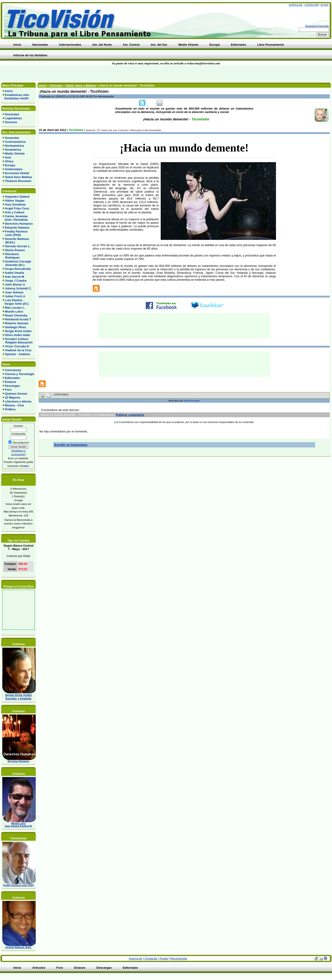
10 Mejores (13, 398)
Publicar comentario (130, 415)
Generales (12, 114)
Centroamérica (15, 142)
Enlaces (11, 382)
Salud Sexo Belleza (19, 177)
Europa (10, 165)
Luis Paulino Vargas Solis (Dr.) (16, 302)
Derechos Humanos (19, 224)
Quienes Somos (16, 394)
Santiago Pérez (16, 327)
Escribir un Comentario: (71, 445)
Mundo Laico (14, 311)
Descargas (13, 386)
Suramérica (13, 150)
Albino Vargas (15, 201)
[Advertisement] (80, 73)
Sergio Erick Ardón (18, 331)
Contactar (311, 5)
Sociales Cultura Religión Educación (18, 341)
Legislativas (13, 118)
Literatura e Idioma (18, 401)
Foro (8, 390)
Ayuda (324, 5)
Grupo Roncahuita (18, 269)
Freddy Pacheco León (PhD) (15, 233)
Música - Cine (15, 405)
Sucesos (11, 122)
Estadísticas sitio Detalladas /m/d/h (16, 97)
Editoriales (13, 378)
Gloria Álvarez (15, 250)
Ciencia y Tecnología (20, 374)
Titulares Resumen (18, 181)
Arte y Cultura (15, 212)
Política (10, 409)
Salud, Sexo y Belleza (81, 85)
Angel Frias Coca (17, 208)
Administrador (192, 401)
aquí (26, 466)
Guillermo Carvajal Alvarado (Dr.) (17, 263)
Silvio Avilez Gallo (18, 335)
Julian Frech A (15, 296)
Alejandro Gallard (17, 197)
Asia (8, 157)
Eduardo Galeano (17, 228)
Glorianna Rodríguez (11, 256)
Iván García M (15, 277)
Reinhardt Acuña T (18, 319)
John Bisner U (15, 284)
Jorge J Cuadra (16, 281)
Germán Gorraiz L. (18, 246)
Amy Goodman (15, 204)
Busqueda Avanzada (317, 26)
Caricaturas (13, 370)
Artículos (56, 85)
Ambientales (14, 169)
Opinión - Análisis (18, 354)
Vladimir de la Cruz (18, 350)
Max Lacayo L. (15, 308)
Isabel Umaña (15, 273)
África (9, 161)
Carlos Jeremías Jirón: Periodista (15, 218)
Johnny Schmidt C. (18, 288)
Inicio (9, 91)
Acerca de (296, 5)
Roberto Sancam (17, 323)
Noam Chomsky (16, 315)
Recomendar (179, 958)
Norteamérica (15, 146)
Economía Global (17, 173)
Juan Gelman (14, 292)
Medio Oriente (15, 153)
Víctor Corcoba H (17, 346)
